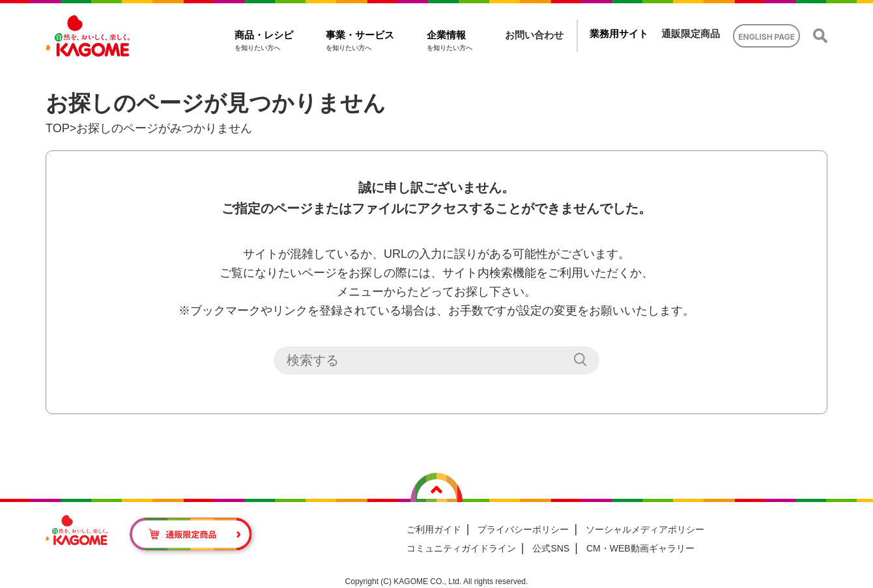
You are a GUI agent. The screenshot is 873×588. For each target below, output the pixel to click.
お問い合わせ (534, 35)
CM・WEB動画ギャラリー (640, 548)
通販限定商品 (691, 34)
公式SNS (551, 548)
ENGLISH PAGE (766, 37)
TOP (58, 128)
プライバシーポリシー (523, 529)
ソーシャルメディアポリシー (645, 529)
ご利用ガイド (434, 529)
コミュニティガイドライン (461, 548)
